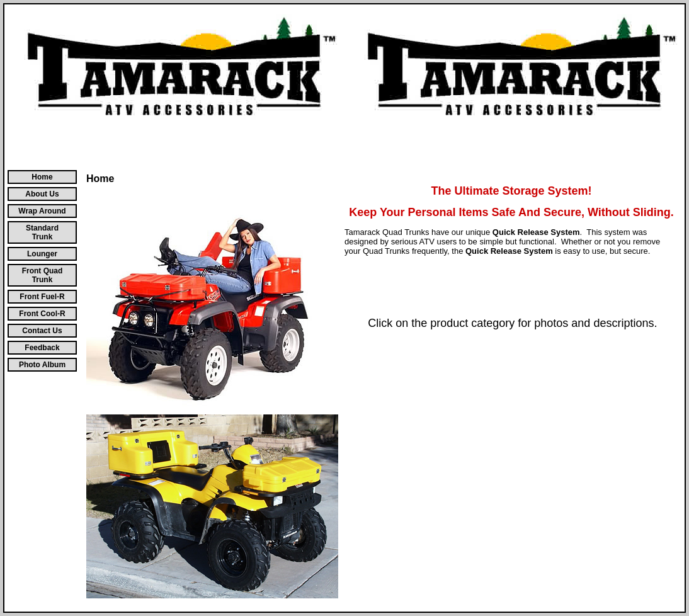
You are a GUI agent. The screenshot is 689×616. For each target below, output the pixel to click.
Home (42, 177)
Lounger (42, 254)
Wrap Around (42, 211)
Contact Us (42, 331)
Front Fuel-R (42, 297)
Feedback (42, 348)
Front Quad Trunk (43, 275)
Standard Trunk (42, 232)
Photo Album (42, 365)
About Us (42, 194)
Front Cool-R (42, 314)
